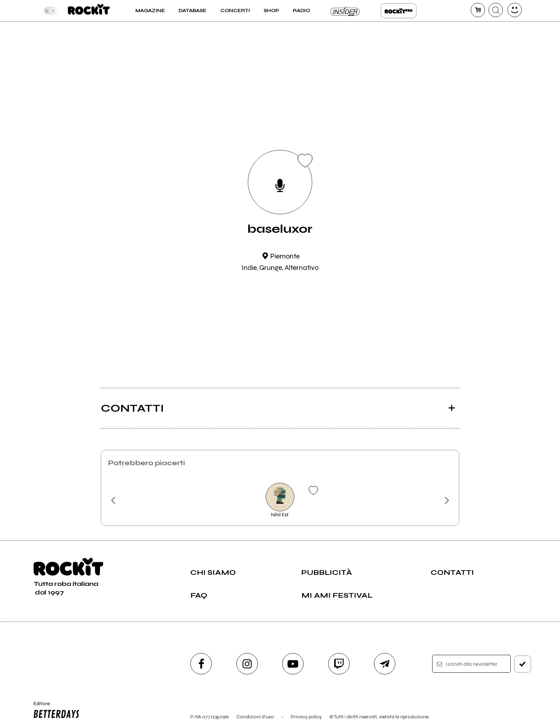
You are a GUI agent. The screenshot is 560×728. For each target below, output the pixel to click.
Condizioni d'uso (255, 717)
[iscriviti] (523, 664)
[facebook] (201, 664)
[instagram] (247, 664)
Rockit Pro (399, 11)
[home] (89, 11)
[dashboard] (515, 10)
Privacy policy (306, 717)
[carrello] (478, 10)
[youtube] (293, 664)
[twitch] (339, 664)
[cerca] (496, 10)
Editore (55, 711)
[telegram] (385, 664)
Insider (345, 11)
